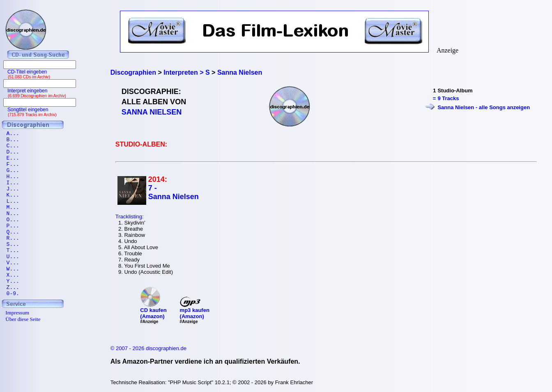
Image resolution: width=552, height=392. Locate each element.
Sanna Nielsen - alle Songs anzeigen (484, 107)
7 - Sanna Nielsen (174, 192)
